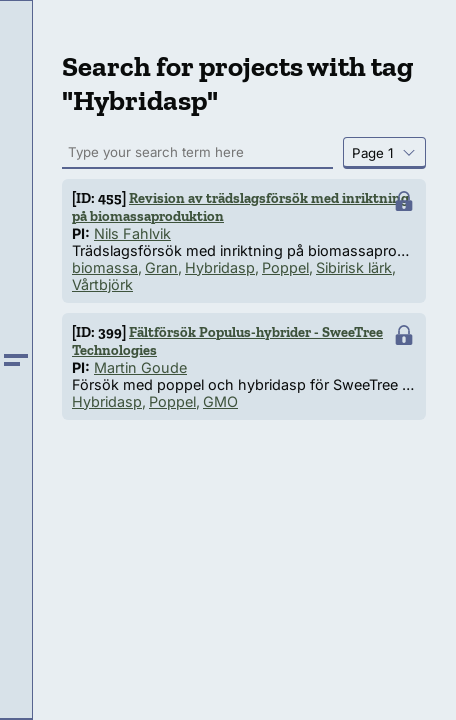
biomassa (105, 267)
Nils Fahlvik (132, 233)
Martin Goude (140, 367)
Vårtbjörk (102, 284)
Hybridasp (220, 267)
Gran (161, 267)
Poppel (285, 267)
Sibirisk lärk (354, 267)
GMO (220, 401)
